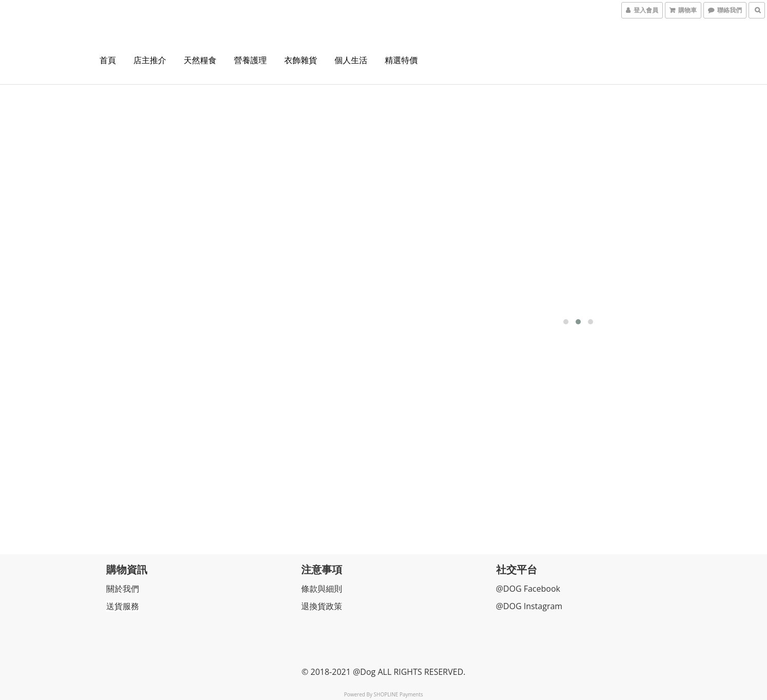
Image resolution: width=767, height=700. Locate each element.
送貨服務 (123, 605)
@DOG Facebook (529, 587)
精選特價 (401, 60)
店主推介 (150, 60)
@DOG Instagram (530, 605)
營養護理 (250, 60)
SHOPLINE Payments (398, 693)
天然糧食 (200, 60)
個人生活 (351, 60)
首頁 (108, 60)
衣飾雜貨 (301, 60)
